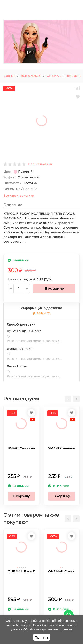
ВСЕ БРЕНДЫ (31, 76)
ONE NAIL (54, 76)
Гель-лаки (74, 76)
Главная (9, 76)
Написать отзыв (40, 164)
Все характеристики (19, 195)
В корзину (54, 289)
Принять (42, 638)
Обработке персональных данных (48, 629)
